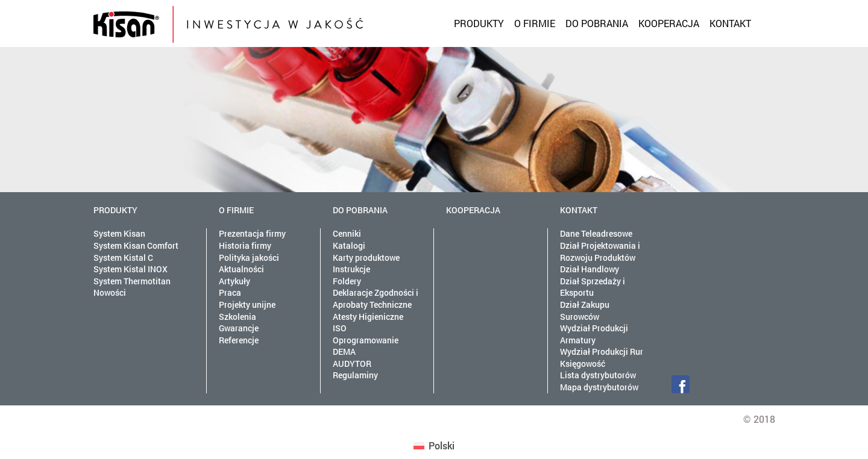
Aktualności (241, 269)
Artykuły (234, 281)
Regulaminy (355, 375)
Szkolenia (237, 317)
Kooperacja (669, 23)
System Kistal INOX (131, 269)
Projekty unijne (247, 304)
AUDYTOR (352, 364)
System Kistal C (123, 258)
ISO (340, 328)
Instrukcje (351, 269)
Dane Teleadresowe (596, 233)
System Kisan (119, 233)
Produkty (479, 23)
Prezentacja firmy (252, 233)
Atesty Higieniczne (368, 317)
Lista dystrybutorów (598, 375)
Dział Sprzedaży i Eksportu (593, 287)
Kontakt (730, 23)
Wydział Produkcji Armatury (594, 334)
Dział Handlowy (590, 269)
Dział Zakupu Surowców (585, 311)
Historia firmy (245, 245)
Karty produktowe (366, 258)
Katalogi (349, 245)
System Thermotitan (132, 281)
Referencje (239, 340)
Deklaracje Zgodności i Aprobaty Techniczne (376, 298)
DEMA (344, 351)
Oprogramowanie (366, 340)
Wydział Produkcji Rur (602, 351)
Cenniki (347, 233)
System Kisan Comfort (136, 245)
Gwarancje (239, 328)
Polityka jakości (249, 258)
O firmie (535, 23)
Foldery (347, 281)
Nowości (110, 292)
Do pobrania (597, 23)
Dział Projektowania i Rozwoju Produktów (600, 251)
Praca (230, 292)
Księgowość (583, 364)
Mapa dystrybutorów (599, 387)
